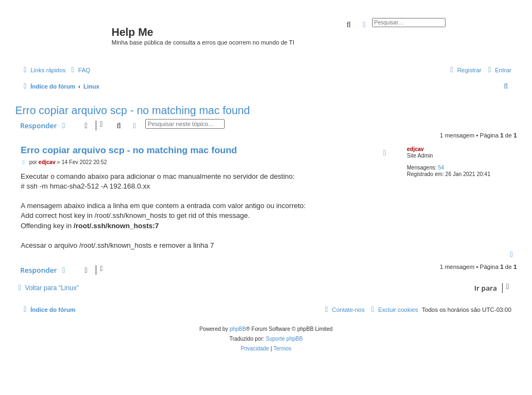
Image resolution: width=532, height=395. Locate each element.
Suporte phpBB (284, 339)
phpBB (238, 329)
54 (441, 168)
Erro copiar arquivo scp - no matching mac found (132, 110)
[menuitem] (79, 70)
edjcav (415, 149)
